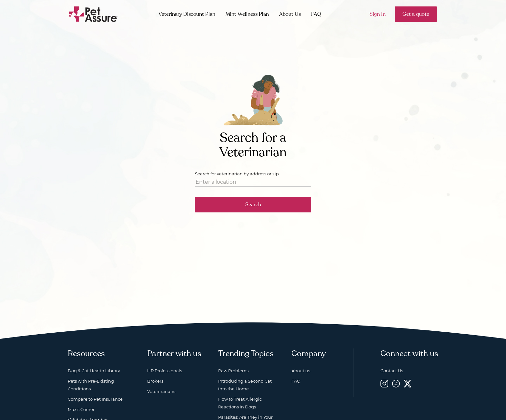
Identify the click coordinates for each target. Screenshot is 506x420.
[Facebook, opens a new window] (396, 384)
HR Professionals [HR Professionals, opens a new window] (165, 371)
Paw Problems (233, 371)
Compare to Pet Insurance (95, 399)
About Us (290, 14)
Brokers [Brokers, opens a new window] (155, 381)
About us (301, 371)
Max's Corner (81, 409)
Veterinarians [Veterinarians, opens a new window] (161, 391)
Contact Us (392, 371)
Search (253, 205)
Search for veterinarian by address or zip (237, 174)
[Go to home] (93, 14)
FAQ (316, 14)
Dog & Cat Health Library (94, 371)
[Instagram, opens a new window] (384, 384)
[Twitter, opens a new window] (408, 384)
